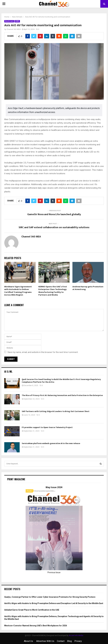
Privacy (78, 641)
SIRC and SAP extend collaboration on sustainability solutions (54, 227)
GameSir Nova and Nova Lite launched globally (54, 214)
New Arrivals (9, 21)
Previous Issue (54, 572)
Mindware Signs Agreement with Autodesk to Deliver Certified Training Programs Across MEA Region (18, 291)
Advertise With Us (45, 641)
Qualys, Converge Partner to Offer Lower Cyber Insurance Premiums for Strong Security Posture (50, 597)
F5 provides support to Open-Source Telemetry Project (47, 427)
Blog (69, 641)
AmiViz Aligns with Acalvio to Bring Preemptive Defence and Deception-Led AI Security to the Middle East (54, 603)
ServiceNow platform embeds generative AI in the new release (51, 443)
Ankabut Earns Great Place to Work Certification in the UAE (32, 610)
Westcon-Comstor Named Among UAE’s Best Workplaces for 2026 (36, 626)
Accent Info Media (76, 635)
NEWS (17, 21)
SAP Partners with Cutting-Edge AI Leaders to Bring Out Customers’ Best (56, 411)
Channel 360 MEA (14, 29)
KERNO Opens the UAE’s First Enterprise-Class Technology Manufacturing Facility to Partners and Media (53, 291)
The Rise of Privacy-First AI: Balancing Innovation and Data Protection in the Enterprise (62, 395)
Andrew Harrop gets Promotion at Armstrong (88, 288)
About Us (29, 641)
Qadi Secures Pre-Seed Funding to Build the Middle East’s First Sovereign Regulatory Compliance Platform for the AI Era (61, 381)
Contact (61, 641)
